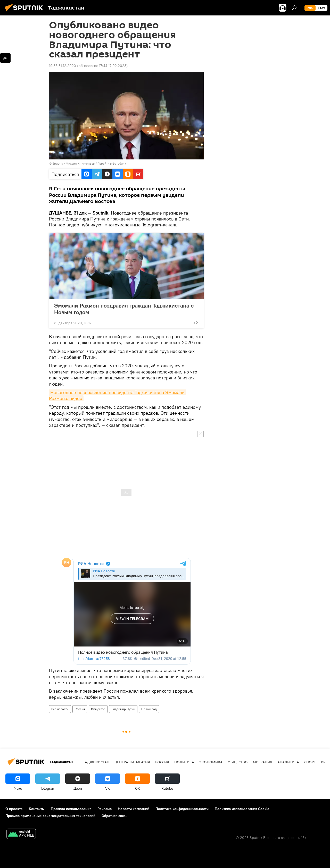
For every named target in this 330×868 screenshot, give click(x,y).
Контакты (37, 809)
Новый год (149, 709)
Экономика (211, 762)
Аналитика (288, 762)
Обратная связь (114, 816)
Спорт (310, 762)
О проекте (14, 809)
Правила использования (71, 809)
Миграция (263, 762)
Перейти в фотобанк (112, 163)
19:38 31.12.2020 (63, 66)
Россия (80, 709)
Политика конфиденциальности (182, 809)
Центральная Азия (132, 762)
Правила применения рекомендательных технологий (50, 816)
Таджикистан (96, 762)
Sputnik (58, 163)
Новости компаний (134, 809)
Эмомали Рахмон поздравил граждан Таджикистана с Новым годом (124, 309)
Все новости (60, 709)
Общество (98, 709)
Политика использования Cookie (242, 809)
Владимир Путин (123, 709)
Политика (184, 762)
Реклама (105, 809)
